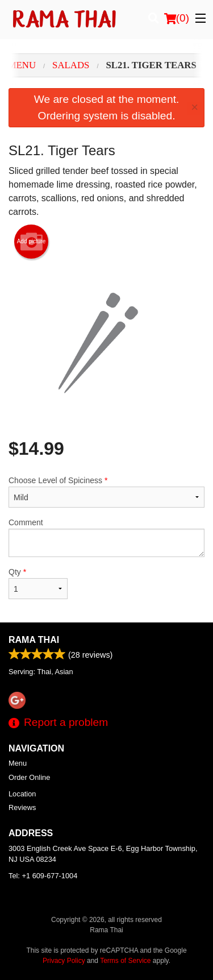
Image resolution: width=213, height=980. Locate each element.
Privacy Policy (64, 961)
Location (22, 794)
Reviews (22, 807)
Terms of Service (125, 961)
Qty (38, 583)
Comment (106, 537)
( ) (177, 18)
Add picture (32, 242)
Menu (18, 763)
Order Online (29, 777)
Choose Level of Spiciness (106, 492)
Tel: (43, 876)
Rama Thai (34, 640)
